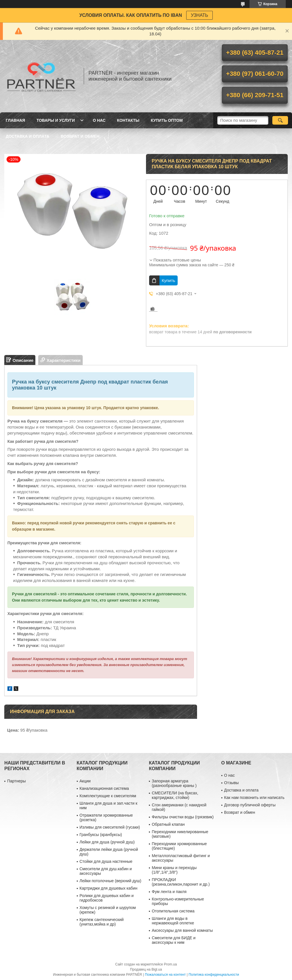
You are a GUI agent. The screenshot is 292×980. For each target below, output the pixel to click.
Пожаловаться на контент (165, 975)
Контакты (128, 120)
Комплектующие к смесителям (108, 796)
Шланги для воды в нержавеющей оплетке (173, 921)
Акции (85, 781)
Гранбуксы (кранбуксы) (101, 835)
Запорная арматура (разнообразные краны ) (174, 783)
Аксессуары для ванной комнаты (182, 930)
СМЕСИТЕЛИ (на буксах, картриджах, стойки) (175, 795)
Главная (15, 120)
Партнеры (16, 781)
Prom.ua (170, 964)
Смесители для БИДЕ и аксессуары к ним (174, 940)
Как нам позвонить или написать (254, 798)
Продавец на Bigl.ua (146, 969)
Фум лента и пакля (169, 892)
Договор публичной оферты (250, 805)
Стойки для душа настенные (106, 861)
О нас (99, 120)
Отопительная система (173, 911)
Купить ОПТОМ (167, 120)
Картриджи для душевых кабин (109, 888)
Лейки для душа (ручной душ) (107, 842)
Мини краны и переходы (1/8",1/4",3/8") (174, 870)
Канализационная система (104, 788)
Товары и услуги (56, 120)
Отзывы (231, 783)
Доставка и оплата (28, 136)
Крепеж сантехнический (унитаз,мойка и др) (102, 922)
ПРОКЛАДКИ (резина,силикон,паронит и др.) (181, 882)
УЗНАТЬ (199, 15)
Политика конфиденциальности (214, 975)
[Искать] (280, 120)
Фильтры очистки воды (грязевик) (183, 817)
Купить (168, 280)
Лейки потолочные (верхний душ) (110, 881)
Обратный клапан (168, 824)
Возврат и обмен (80, 136)
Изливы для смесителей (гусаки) (110, 827)
